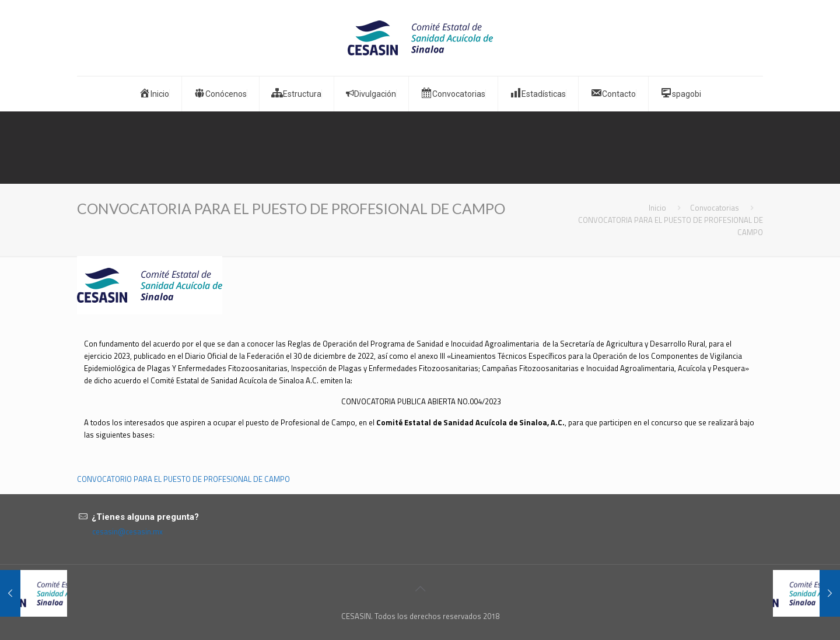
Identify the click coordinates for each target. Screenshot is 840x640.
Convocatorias (715, 208)
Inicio (657, 208)
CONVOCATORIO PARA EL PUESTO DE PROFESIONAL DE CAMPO (183, 479)
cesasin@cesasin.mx (127, 531)
